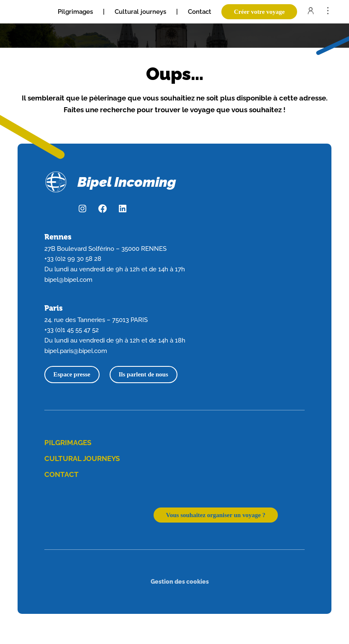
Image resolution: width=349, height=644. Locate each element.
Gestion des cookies (180, 581)
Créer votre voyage (259, 12)
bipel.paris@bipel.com (76, 351)
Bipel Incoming (127, 182)
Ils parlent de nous (143, 374)
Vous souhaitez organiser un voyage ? (216, 515)
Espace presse (72, 374)
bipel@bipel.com (68, 279)
